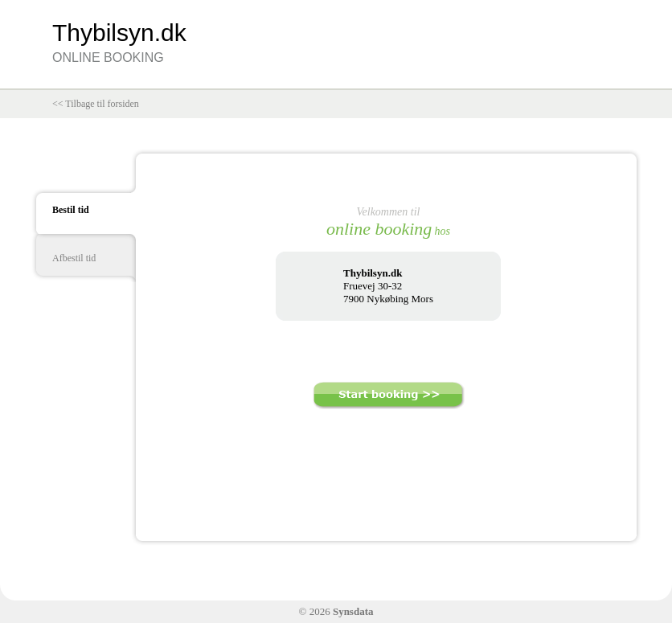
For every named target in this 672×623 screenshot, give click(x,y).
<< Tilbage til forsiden (96, 104)
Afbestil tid (74, 258)
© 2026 (336, 611)
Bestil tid (71, 210)
